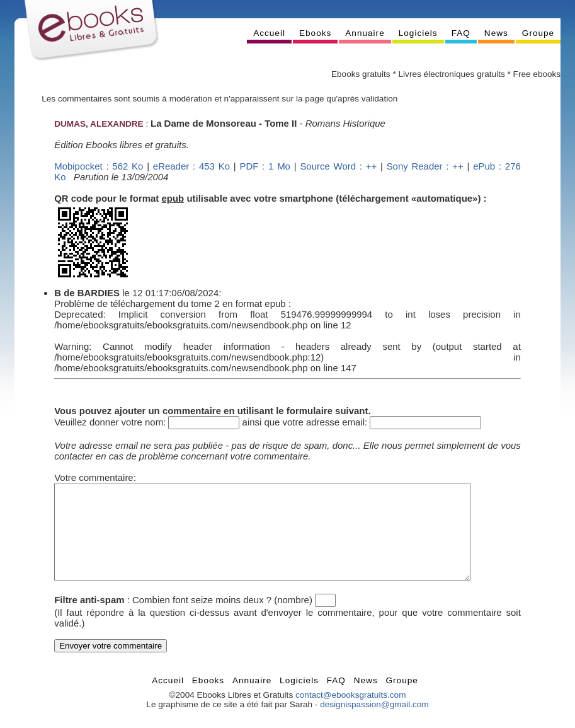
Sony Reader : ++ (425, 166)
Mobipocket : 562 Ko (99, 166)
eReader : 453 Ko (191, 166)
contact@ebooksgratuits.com (351, 714)
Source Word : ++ (338, 166)
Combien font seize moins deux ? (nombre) (222, 619)
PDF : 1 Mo (265, 166)
